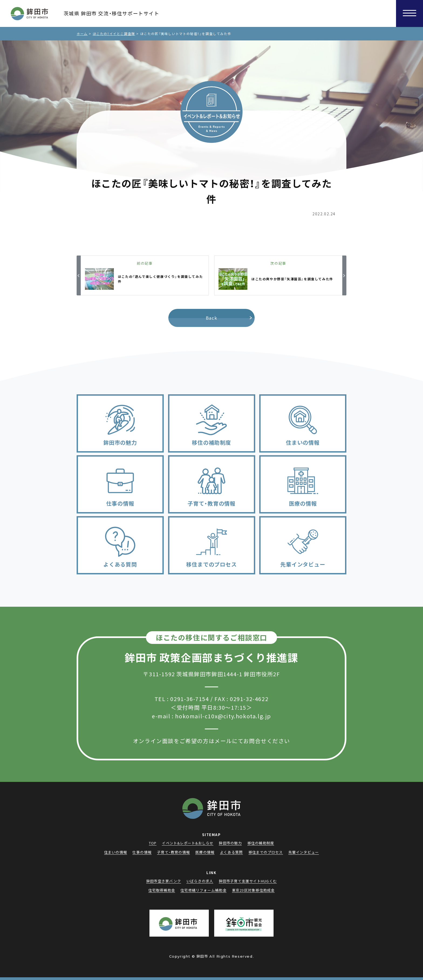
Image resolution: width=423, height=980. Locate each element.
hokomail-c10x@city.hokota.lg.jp (223, 716)
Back (211, 318)
